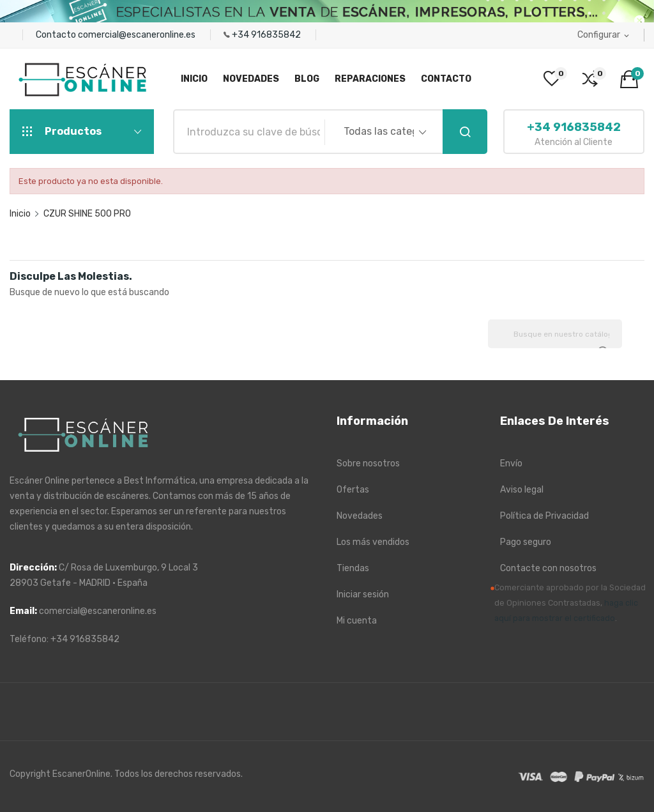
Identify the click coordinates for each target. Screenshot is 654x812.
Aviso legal (522, 490)
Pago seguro (526, 542)
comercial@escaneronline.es (138, 35)
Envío (511, 463)
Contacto (57, 35)
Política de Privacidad (544, 516)
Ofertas (353, 490)
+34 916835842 (267, 35)
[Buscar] (555, 334)
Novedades (360, 516)
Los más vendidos (373, 542)
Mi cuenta (357, 621)
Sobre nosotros (368, 463)
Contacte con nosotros (548, 568)
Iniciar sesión (363, 594)
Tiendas (353, 568)
